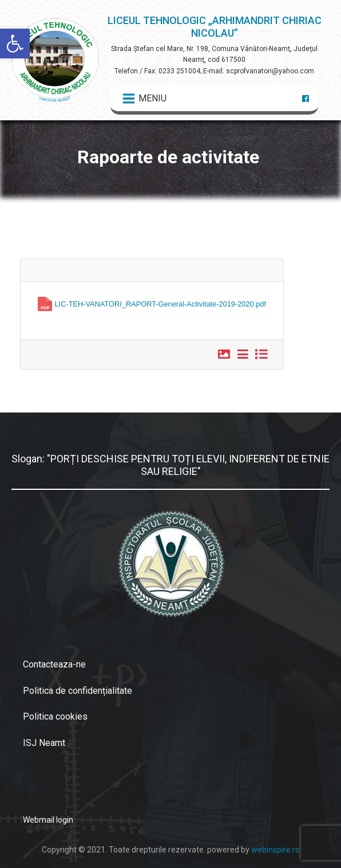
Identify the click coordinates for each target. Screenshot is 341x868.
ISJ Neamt (44, 743)
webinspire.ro (275, 850)
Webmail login (48, 820)
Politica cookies (55, 716)
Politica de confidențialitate (78, 691)
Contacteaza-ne (54, 664)
